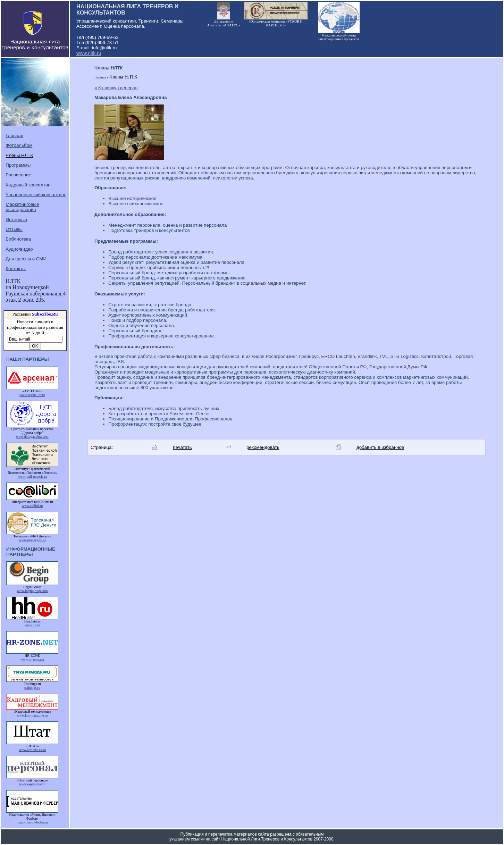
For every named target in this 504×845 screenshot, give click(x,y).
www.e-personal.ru (32, 784)
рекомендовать (263, 447)
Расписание (18, 175)
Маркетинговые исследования (22, 207)
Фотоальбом (19, 145)
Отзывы (14, 229)
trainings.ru (32, 688)
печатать (182, 447)
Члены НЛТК (19, 155)
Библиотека (18, 239)
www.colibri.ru (32, 506)
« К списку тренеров (116, 88)
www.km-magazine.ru (32, 715)
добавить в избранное (380, 447)
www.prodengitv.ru (32, 540)
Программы (18, 165)
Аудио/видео (19, 249)
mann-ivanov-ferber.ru (32, 822)
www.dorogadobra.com (32, 437)
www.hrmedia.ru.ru (32, 750)
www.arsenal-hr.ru (32, 395)
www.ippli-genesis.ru (32, 476)
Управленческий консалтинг (36, 195)
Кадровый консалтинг (29, 185)
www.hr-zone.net (32, 659)
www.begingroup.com (32, 591)
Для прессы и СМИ (26, 259)
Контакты (16, 269)
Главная (14, 136)
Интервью (16, 220)
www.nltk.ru (89, 53)
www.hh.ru (32, 625)
